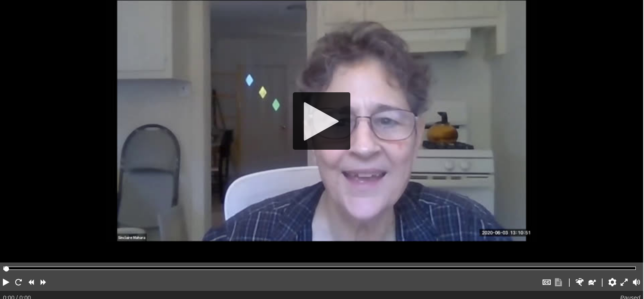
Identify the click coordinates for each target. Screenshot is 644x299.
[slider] (6, 269)
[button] (6, 282)
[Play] (322, 121)
